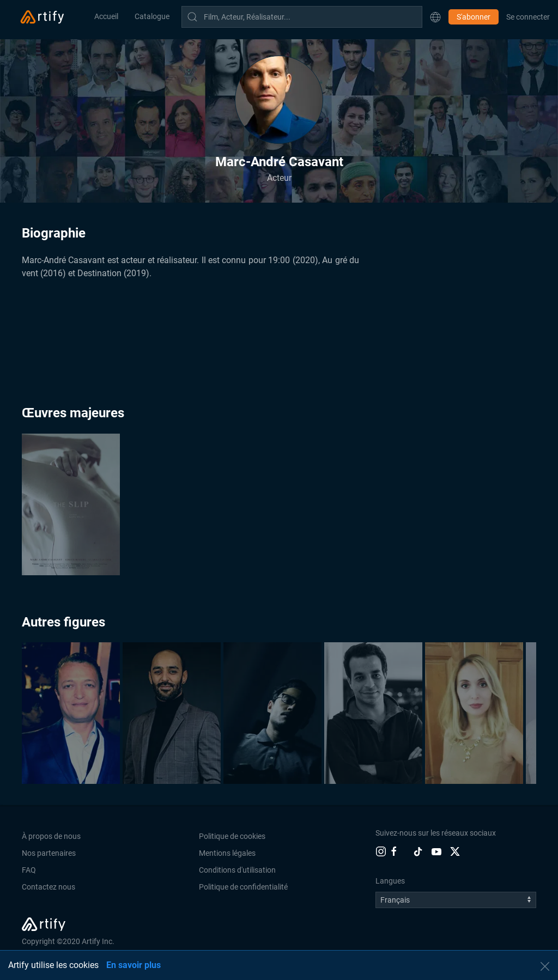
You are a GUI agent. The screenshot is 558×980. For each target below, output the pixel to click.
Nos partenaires (49, 853)
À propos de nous (51, 836)
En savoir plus (134, 965)
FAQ (29, 870)
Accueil (106, 16)
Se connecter (528, 17)
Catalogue (152, 16)
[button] (435, 17)
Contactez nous (48, 887)
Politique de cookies (232, 836)
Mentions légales (227, 853)
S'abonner (474, 17)
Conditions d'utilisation (237, 870)
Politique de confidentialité (243, 887)
